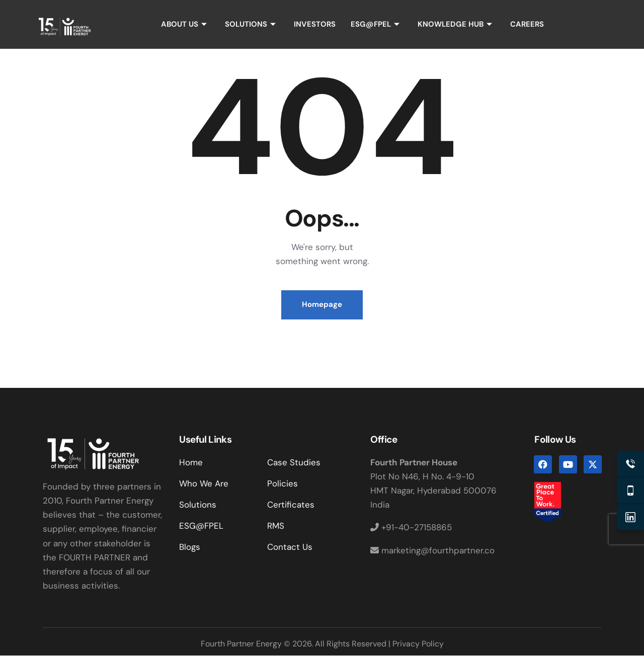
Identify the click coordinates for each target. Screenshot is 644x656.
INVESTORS (315, 24)
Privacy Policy (418, 644)
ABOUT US (184, 24)
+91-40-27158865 (411, 528)
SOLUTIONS (250, 24)
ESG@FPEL (375, 24)
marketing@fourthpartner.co (432, 550)
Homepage (322, 305)
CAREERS (528, 24)
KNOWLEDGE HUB (455, 24)
